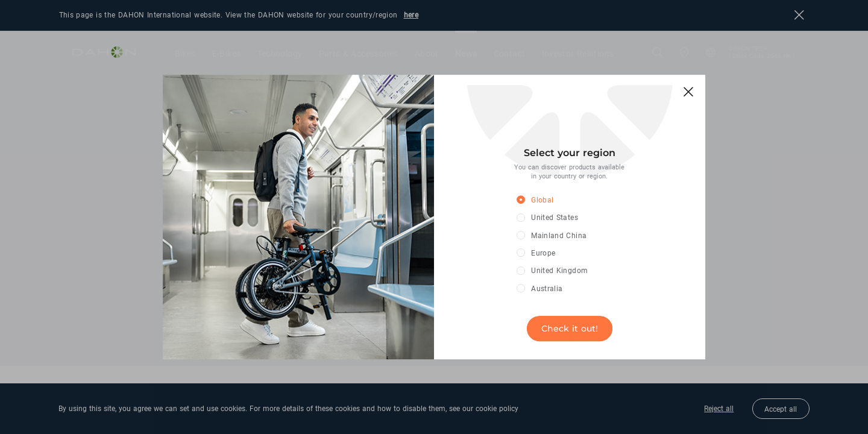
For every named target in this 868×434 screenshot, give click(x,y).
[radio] (561, 200)
